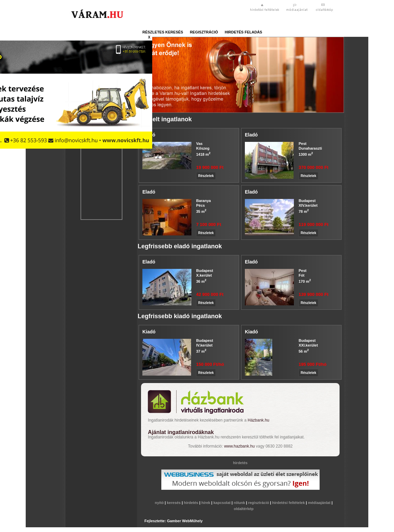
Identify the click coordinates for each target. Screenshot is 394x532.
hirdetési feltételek (289, 503)
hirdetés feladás (244, 32)
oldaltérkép (244, 509)
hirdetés (191, 503)
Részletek (206, 176)
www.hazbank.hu (239, 446)
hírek (206, 503)
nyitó (160, 503)
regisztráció (204, 32)
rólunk (240, 503)
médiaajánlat (320, 503)
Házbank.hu (258, 420)
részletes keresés (163, 32)
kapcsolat (223, 503)
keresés (174, 503)
